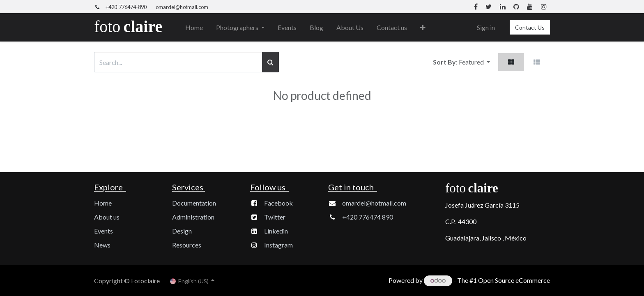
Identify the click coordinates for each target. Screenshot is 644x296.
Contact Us (530, 27)
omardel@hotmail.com (182, 7)
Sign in (486, 27)
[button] (423, 28)
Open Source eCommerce (514, 280)
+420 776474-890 (126, 7)
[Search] (270, 62)
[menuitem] (194, 28)
